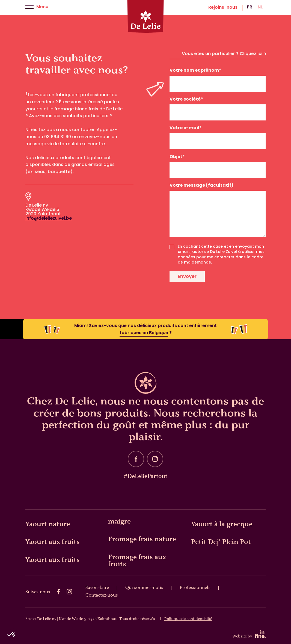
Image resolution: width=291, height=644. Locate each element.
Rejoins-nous (223, 8)
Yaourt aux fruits (53, 542)
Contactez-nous (102, 595)
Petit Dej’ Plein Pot (221, 542)
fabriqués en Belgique (144, 333)
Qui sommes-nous (144, 587)
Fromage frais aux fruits (137, 560)
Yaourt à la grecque (222, 524)
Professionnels (195, 587)
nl (260, 7)
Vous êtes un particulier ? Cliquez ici (224, 54)
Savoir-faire (97, 587)
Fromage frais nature (142, 539)
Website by (249, 634)
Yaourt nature (48, 524)
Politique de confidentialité (188, 619)
